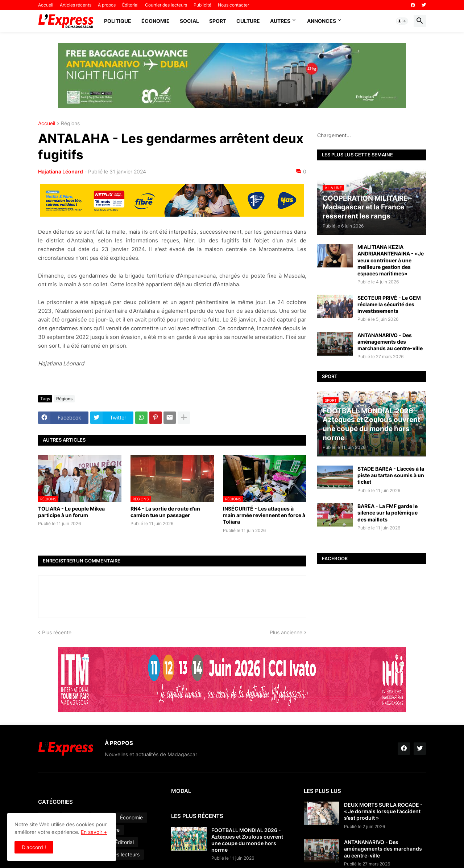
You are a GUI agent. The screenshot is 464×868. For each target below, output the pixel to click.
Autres (280, 21)
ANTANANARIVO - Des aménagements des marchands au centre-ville (390, 342)
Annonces (322, 21)
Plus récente (57, 632)
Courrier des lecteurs (166, 5)
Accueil (46, 5)
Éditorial (130, 5)
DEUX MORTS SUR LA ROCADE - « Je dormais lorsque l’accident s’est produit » (383, 811)
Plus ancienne (286, 632)
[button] (402, 21)
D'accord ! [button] (34, 847)
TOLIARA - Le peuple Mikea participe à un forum (71, 512)
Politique (118, 21)
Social (189, 21)
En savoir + (94, 832)
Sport (218, 21)
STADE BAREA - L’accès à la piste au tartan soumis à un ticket (391, 475)
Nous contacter (233, 5)
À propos (107, 5)
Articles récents (76, 5)
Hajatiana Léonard (61, 171)
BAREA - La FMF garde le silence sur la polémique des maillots (388, 513)
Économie (156, 21)
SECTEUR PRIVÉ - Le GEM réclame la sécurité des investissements (389, 304)
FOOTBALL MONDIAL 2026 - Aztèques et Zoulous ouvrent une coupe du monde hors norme (247, 840)
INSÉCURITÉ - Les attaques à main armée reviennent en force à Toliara (264, 515)
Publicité (202, 5)
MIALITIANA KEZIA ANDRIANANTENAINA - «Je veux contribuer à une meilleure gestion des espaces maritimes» (391, 260)
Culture (248, 21)
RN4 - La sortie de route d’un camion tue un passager (165, 512)
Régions (70, 124)
